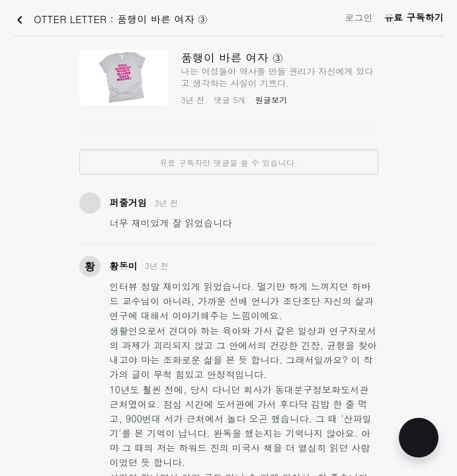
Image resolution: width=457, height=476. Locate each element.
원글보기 (271, 99)
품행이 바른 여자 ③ (232, 58)
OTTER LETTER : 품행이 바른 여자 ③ (110, 20)
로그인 (359, 17)
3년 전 (166, 203)
